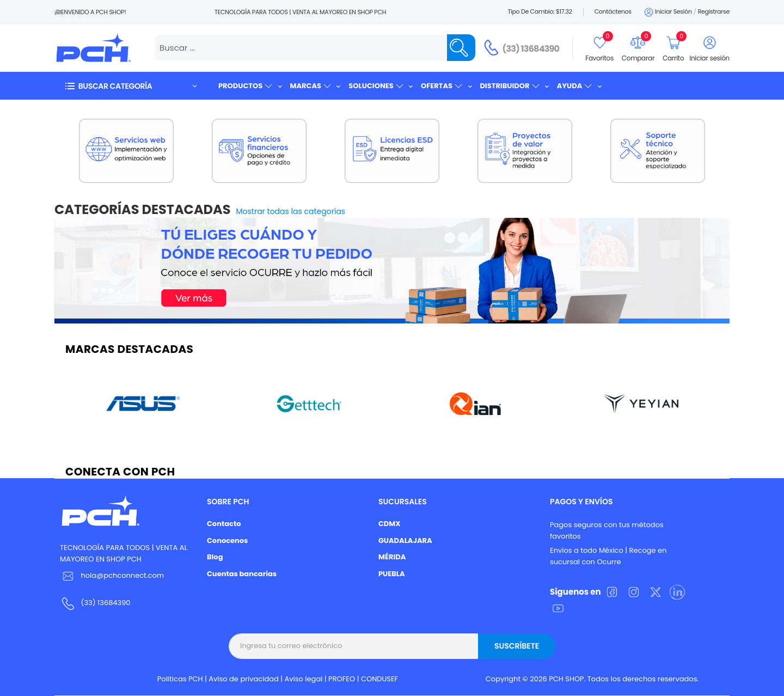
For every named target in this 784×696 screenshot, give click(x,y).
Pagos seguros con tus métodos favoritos (607, 530)
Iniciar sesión (667, 12)
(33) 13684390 (531, 49)
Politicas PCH (180, 679)
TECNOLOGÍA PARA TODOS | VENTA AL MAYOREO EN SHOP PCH (124, 553)
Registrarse (714, 11)
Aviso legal (304, 679)
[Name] (461, 48)
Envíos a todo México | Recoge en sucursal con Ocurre (608, 556)
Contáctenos (613, 11)
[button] (131, 86)
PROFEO (342, 679)
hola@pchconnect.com (122, 575)
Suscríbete (517, 646)
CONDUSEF (379, 679)
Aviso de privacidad (244, 679)
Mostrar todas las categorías (291, 211)
